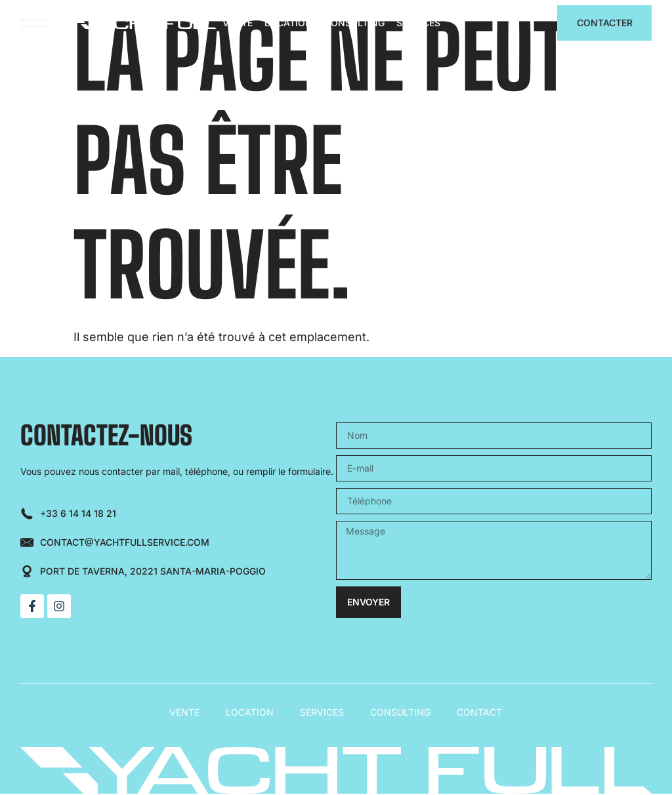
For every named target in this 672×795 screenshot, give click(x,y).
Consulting (354, 23)
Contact (479, 713)
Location (288, 23)
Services (418, 23)
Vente (238, 23)
